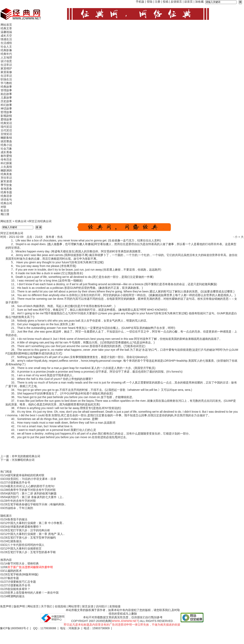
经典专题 (6, 192)
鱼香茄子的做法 (17, 519)
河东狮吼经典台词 (23, 460)
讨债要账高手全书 (19, 482)
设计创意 (6, 61)
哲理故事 (6, 112)
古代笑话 (6, 130)
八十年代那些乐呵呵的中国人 (26, 545)
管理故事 (6, 90)
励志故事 (6, 94)
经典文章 (6, 28)
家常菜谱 (6, 181)
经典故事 (6, 87)
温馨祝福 (6, 32)
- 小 (235, 237)
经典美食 (6, 174)
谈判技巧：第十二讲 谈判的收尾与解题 (32, 493)
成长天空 (6, 36)
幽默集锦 (6, 138)
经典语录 (6, 196)
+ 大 (241, 237)
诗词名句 (6, 200)
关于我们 (47, 606)
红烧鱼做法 (15, 541)
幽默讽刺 (6, 170)
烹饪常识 (6, 178)
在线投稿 (60, 606)
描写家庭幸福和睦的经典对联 (26, 475)
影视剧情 (6, 116)
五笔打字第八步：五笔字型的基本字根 (32, 552)
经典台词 (6, 203)
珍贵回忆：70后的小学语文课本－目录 (32, 479)
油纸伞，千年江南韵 (20, 508)
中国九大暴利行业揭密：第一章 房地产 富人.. (36, 534)
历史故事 (6, 101)
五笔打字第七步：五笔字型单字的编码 (32, 538)
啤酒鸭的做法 (16, 596)
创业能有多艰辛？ (19, 589)
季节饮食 (6, 185)
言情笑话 (6, 134)
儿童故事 (6, 98)
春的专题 (13, 578)
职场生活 (6, 79)
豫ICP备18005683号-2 (14, 628)
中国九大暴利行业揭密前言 (25, 548)
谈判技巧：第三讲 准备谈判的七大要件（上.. (36, 497)
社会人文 (6, 47)
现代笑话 (6, 127)
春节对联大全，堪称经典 (23, 563)
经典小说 (6, 145)
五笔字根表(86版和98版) (23, 574)
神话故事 (6, 108)
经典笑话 (6, 123)
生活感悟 (6, 43)
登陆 (150, 2)
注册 (157, 2)
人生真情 (6, 167)
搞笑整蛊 (6, 141)
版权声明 (19, 606)
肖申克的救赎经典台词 (26, 456)
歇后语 (5, 210)
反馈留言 (176, 2)
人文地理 (6, 57)
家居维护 (6, 68)
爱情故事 (6, 119)
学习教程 (6, 83)
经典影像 (6, 50)
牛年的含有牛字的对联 (22, 501)
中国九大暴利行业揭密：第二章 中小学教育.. (36, 523)
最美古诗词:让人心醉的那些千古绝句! (31, 486)
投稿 (166, 2)
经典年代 (6, 54)
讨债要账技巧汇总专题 (22, 582)
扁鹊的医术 (15, 571)
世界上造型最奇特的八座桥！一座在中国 (33, 593)
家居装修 (6, 72)
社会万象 (6, 149)
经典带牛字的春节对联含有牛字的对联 (32, 490)
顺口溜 (5, 214)
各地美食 (6, 189)
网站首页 (6, 25)
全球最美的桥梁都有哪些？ (25, 527)
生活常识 (6, 65)
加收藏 (199, 2)
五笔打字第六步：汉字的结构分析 (29, 530)
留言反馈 (88, 606)
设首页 (188, 2)
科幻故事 (6, 105)
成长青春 (6, 152)
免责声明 (6, 606)
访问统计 (101, 606)
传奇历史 (6, 159)
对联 (3, 207)
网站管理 (74, 606)
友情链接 (115, 606)
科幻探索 (6, 163)
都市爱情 (6, 156)
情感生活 (6, 39)
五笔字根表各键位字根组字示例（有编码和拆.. (37, 504)
